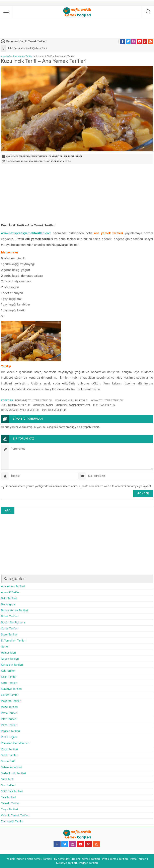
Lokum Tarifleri (10, 695)
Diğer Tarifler (39, 156)
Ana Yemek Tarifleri (23, 56)
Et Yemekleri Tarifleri (61, 156)
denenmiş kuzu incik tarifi (72, 400)
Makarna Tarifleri (11, 701)
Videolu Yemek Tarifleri (15, 815)
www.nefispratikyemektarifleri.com (26, 233)
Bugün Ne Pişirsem (13, 623)
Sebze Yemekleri (11, 767)
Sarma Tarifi (8, 761)
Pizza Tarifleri (9, 725)
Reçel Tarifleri (9, 749)
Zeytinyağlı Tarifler (12, 821)
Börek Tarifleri (10, 616)
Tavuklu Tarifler (10, 803)
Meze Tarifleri (9, 707)
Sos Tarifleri (8, 785)
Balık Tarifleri (9, 598)
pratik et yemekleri (54, 410)
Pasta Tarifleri (9, 713)
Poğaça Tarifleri (10, 731)
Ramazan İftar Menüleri (15, 743)
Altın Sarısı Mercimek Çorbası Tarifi (27, 48)
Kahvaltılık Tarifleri (12, 665)
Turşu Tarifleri (9, 809)
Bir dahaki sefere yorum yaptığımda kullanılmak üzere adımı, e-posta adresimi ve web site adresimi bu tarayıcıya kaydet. (78, 486)
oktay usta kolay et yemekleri (20, 410)
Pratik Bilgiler (9, 737)
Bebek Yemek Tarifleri (14, 610)
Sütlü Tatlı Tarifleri (12, 791)
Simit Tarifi (7, 779)
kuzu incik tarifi (43, 405)
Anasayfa (6, 56)
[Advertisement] (77, 28)
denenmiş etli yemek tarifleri (34, 400)
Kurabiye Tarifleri (11, 689)
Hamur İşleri (8, 653)
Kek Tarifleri (8, 671)
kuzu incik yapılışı (104, 405)
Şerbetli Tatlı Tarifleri (13, 773)
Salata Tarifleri (10, 755)
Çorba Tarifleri (10, 629)
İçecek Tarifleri (10, 659)
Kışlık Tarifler (9, 677)
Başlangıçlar (8, 604)
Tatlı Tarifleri (8, 797)
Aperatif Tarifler (10, 592)
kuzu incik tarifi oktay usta (73, 405)
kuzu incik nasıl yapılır (15, 405)
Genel (79, 156)
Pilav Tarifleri (9, 719)
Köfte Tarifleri (9, 683)
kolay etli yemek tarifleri (107, 400)
